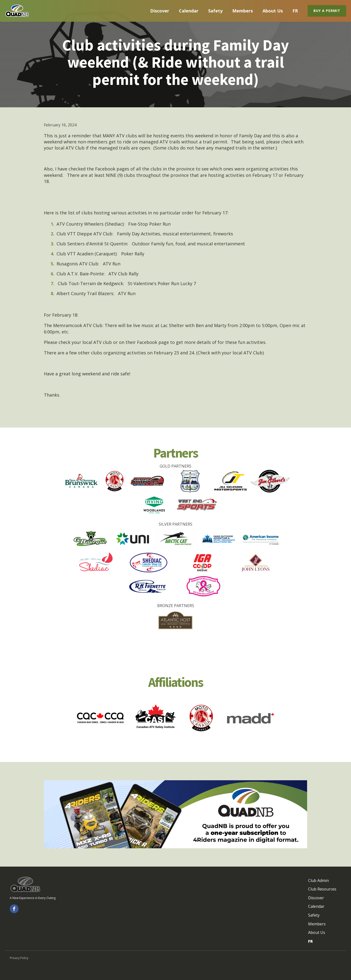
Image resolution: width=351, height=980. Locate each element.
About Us (273, 11)
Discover (160, 11)
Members (243, 11)
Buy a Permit (327, 11)
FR (295, 11)
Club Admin (318, 880)
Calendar (189, 11)
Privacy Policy (19, 958)
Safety (215, 11)
